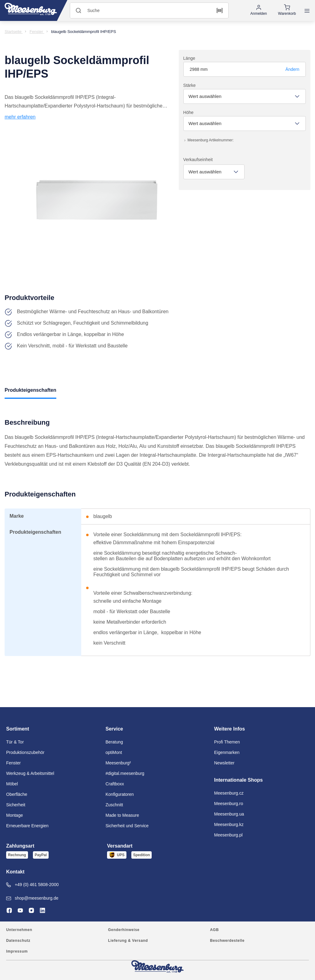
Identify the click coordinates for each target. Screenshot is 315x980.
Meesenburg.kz (229, 824)
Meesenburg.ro (229, 804)
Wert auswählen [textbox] (205, 96)
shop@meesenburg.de (32, 898)
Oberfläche (17, 794)
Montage (14, 815)
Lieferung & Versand (128, 941)
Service (114, 729)
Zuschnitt (114, 805)
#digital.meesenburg (125, 773)
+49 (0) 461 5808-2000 (32, 885)
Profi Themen (227, 742)
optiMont (114, 752)
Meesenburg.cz (229, 793)
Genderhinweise (124, 930)
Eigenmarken (227, 752)
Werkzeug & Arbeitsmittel (30, 773)
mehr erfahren (20, 117)
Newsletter (224, 763)
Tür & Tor (15, 742)
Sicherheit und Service (127, 826)
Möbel (12, 784)
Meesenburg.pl (228, 835)
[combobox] (245, 96)
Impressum (17, 951)
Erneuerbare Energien (27, 826)
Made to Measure (122, 815)
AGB (215, 930)
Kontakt (15, 872)
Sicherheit (16, 805)
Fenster (13, 763)
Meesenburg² (118, 763)
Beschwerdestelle (227, 941)
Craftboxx (115, 784)
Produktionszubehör (25, 752)
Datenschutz (18, 941)
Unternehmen (19, 930)
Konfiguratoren (120, 794)
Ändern (292, 69)
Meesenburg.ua (229, 814)
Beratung (114, 742)
